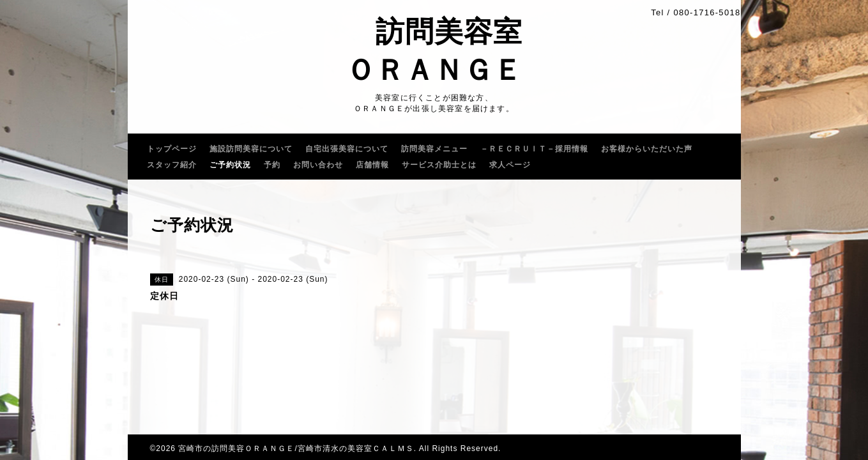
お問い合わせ (318, 165)
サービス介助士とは (439, 165)
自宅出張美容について (347, 149)
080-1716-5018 (707, 12)
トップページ (172, 149)
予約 (272, 165)
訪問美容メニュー (434, 149)
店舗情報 (372, 165)
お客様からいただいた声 (647, 149)
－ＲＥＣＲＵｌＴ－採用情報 (534, 149)
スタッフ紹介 (172, 165)
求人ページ (510, 165)
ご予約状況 (230, 165)
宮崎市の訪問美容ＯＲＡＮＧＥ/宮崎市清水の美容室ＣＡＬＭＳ (296, 448)
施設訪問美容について (251, 149)
